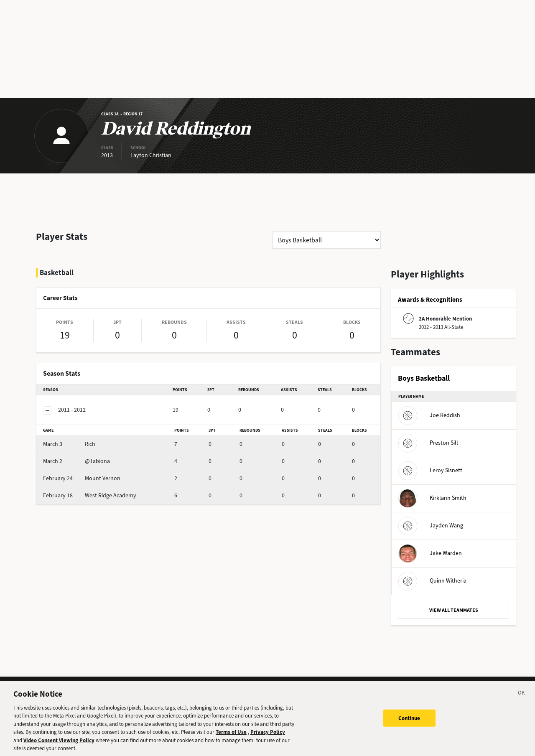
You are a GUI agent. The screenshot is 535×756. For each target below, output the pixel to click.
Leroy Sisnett (430, 470)
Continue (409, 724)
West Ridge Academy (90, 495)
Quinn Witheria (432, 581)
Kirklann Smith (432, 498)
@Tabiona (76, 461)
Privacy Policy (268, 738)
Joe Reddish (429, 415)
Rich (69, 444)
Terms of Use (231, 738)
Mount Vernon (82, 478)
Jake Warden (430, 553)
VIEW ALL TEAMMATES (454, 610)
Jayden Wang (431, 526)
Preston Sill (428, 443)
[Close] (522, 700)
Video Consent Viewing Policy (59, 747)
